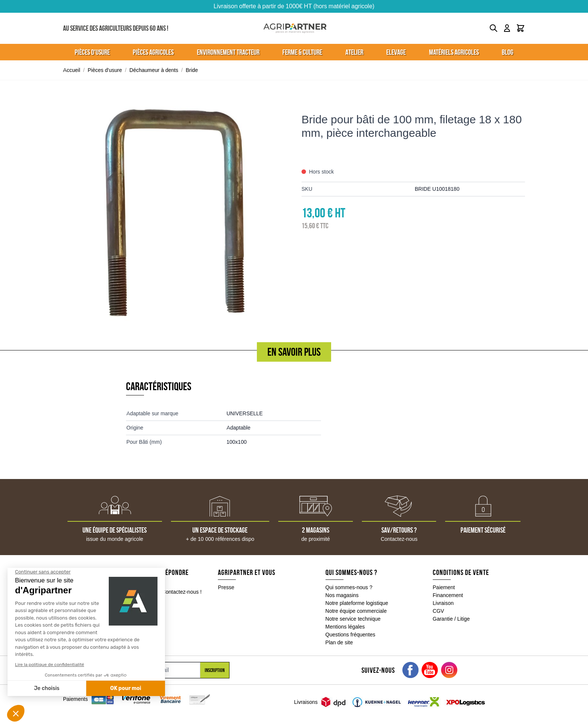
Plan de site (339, 642)
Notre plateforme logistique (357, 603)
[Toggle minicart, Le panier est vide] (520, 28)
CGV (438, 611)
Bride (192, 70)
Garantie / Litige (451, 619)
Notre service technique (353, 619)
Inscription (215, 670)
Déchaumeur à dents (154, 70)
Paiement (444, 587)
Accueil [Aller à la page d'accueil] (72, 70)
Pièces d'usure (105, 70)
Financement (448, 595)
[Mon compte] (507, 28)
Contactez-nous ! (182, 592)
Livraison (443, 603)
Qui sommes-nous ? (349, 587)
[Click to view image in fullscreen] (175, 213)
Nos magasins (342, 595)
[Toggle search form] (493, 28)
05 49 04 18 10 (99, 592)
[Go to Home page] (295, 28)
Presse (226, 587)
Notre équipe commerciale (356, 611)
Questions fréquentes (350, 635)
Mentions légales (345, 627)
